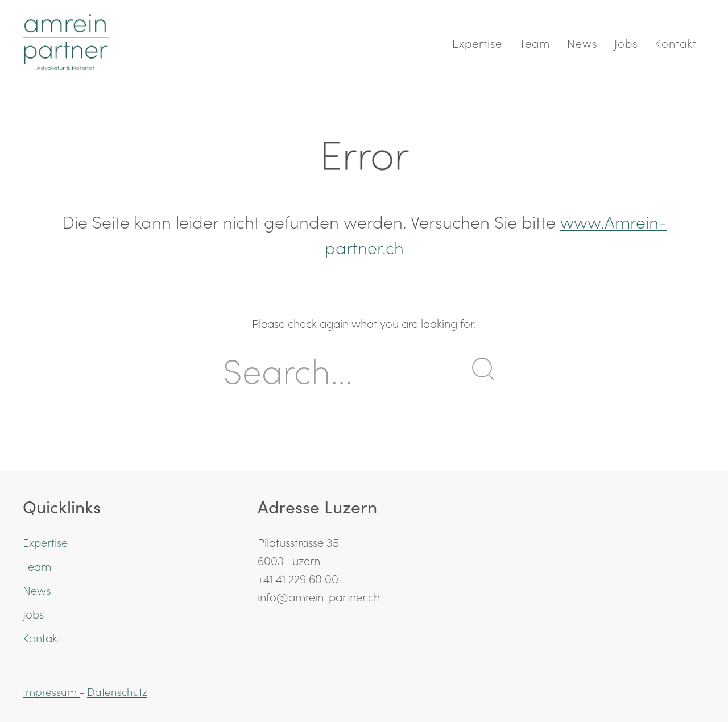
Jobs (626, 43)
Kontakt (676, 43)
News (582, 43)
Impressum (51, 691)
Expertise (477, 43)
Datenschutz (117, 691)
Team (535, 43)
